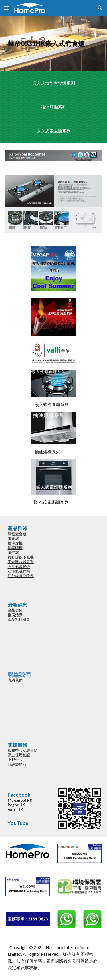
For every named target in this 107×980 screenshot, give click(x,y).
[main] (54, 44)
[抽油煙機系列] (53, 107)
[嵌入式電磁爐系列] (53, 131)
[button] (7, 8)
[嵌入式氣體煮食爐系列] (53, 83)
